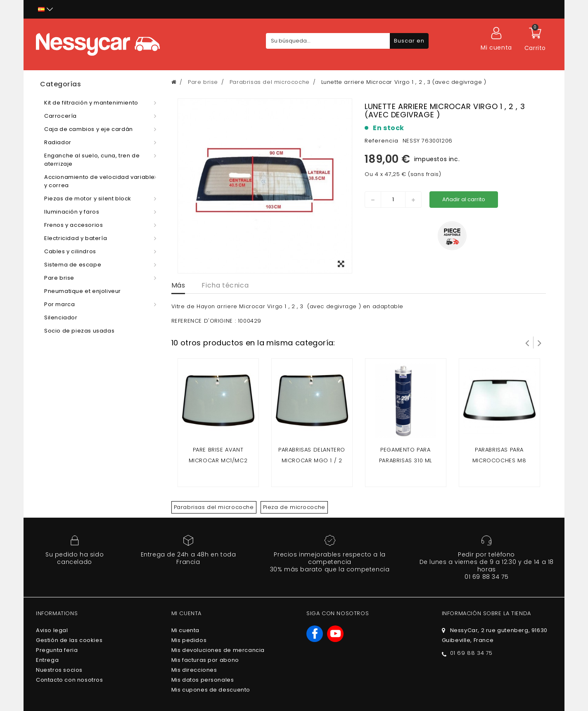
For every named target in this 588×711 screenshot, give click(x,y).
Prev (527, 342)
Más (178, 285)
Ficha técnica (225, 285)
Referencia (382, 141)
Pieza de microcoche (294, 507)
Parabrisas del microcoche (214, 507)
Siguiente (540, 342)
